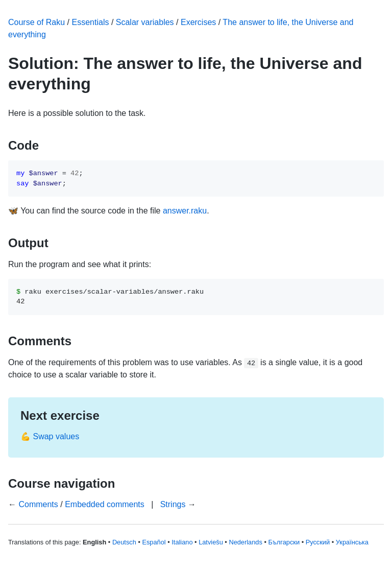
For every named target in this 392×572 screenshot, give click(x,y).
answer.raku (185, 211)
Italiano (182, 542)
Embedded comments (105, 504)
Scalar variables (145, 22)
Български (284, 542)
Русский (318, 542)
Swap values (56, 436)
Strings (173, 504)
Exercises (198, 22)
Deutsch (124, 542)
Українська (352, 542)
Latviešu (211, 542)
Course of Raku (36, 22)
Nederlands (245, 542)
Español (154, 542)
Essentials (91, 22)
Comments (38, 504)
